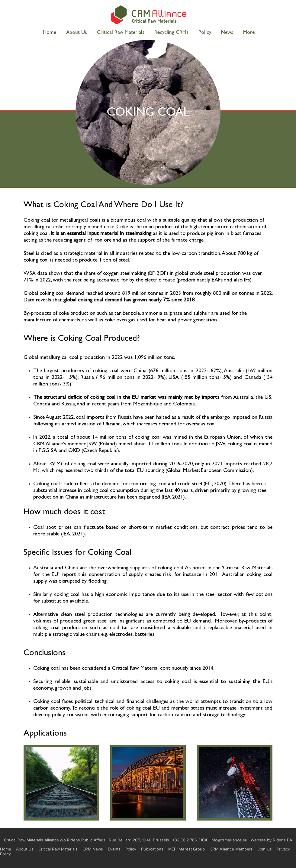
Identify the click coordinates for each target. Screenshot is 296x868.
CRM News (93, 849)
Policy (131, 849)
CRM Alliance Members (231, 849)
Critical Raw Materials (58, 849)
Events (114, 849)
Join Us (265, 849)
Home (6, 849)
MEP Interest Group (187, 849)
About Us (25, 849)
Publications (152, 849)
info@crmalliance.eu (229, 840)
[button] (249, 33)
